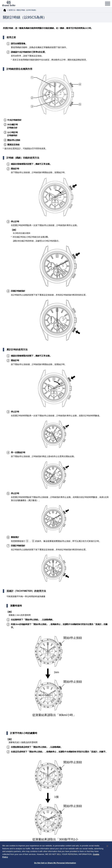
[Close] (107, 847)
